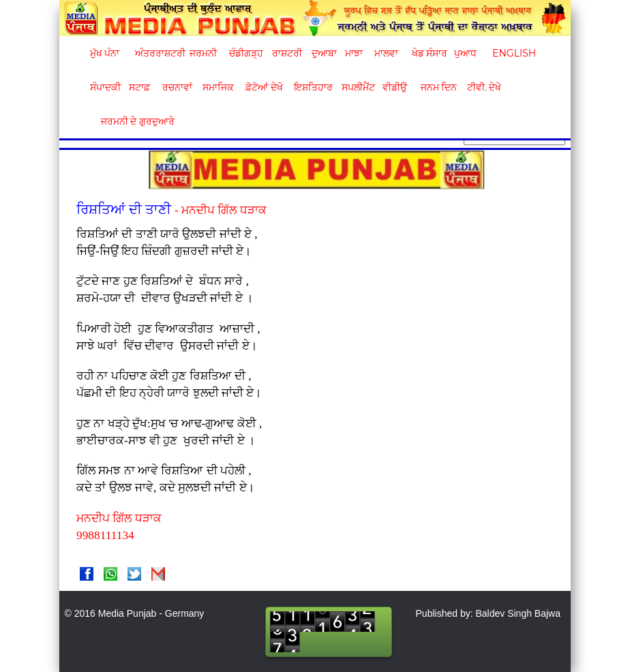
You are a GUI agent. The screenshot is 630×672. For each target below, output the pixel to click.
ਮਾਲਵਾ (386, 53)
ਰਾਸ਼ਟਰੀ (287, 53)
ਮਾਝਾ (354, 53)
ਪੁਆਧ (465, 53)
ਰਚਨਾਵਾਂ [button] (177, 87)
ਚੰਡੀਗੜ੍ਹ (246, 53)
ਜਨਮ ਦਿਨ (438, 87)
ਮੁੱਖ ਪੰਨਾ (105, 53)
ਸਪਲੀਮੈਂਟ (358, 87)
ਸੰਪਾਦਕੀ (105, 87)
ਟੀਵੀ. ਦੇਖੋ (484, 87)
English (512, 53)
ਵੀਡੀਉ (395, 87)
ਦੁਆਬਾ (324, 53)
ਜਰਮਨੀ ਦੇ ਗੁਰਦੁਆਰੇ (133, 121)
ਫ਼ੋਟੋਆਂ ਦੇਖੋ (263, 87)
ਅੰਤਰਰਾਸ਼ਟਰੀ (158, 53)
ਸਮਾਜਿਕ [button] (218, 87)
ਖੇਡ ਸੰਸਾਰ (429, 53)
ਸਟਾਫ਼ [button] (139, 87)
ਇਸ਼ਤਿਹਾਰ (312, 87)
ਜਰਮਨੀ (203, 53)
